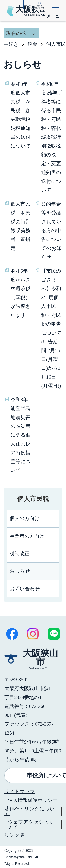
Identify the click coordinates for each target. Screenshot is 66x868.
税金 (32, 44)
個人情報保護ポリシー (33, 800)
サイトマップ (20, 791)
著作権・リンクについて (30, 811)
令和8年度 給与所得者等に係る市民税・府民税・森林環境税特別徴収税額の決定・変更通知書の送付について (52, 137)
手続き (11, 44)
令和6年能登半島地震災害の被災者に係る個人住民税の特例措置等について (21, 435)
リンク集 (15, 835)
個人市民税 (33, 499)
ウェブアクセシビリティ (31, 824)
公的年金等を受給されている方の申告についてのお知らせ (51, 230)
